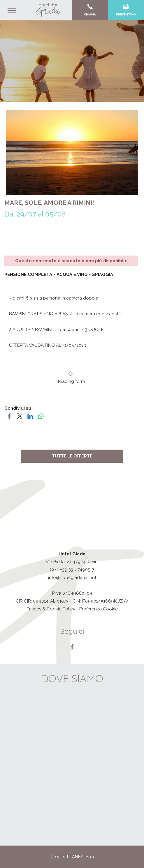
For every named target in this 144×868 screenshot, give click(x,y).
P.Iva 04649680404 (72, 593)
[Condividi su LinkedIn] (31, 416)
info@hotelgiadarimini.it (72, 578)
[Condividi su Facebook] (10, 416)
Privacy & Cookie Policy (51, 609)
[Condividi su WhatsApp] (41, 416)
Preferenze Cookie (99, 609)
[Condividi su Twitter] (20, 416)
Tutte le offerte (72, 456)
